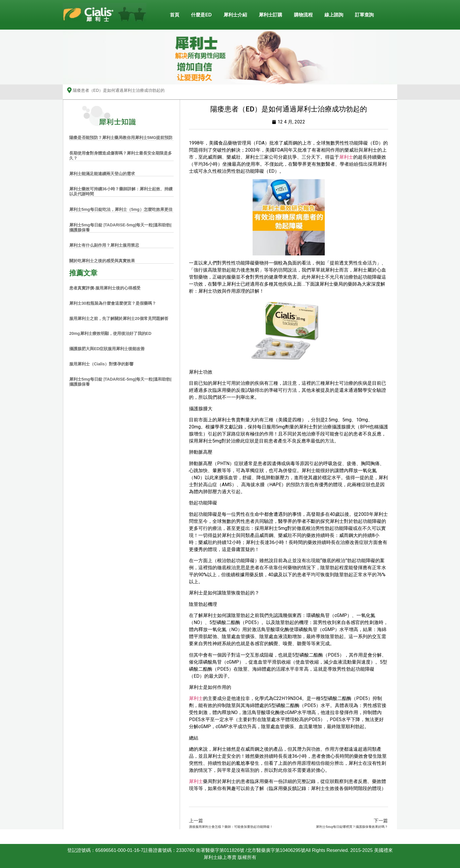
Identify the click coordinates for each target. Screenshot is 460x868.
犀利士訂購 (270, 15)
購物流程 (303, 15)
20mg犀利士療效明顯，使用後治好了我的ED (110, 333)
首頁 (175, 15)
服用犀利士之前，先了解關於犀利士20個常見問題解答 (119, 318)
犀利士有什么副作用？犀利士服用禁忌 (104, 245)
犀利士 (346, 157)
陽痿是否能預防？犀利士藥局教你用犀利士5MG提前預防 (121, 138)
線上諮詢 (334, 15)
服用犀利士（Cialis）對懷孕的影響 (101, 364)
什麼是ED (201, 15)
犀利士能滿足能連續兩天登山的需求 (102, 174)
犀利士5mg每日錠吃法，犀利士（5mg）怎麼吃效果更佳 (121, 209)
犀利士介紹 (235, 15)
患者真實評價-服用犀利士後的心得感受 (105, 288)
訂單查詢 (364, 15)
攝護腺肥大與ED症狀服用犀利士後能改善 (107, 349)
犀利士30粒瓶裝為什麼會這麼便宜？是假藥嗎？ (113, 303)
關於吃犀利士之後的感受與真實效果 (102, 261)
